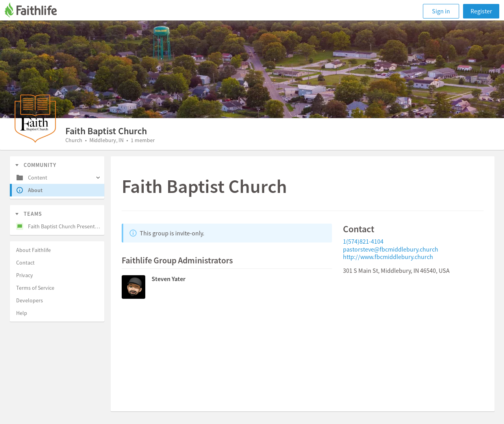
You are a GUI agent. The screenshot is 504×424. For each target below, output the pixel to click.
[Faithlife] (35, 11)
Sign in (441, 11)
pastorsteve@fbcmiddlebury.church (391, 249)
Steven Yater (169, 279)
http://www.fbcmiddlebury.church (388, 257)
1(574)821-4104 (363, 241)
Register (481, 11)
